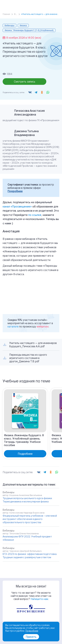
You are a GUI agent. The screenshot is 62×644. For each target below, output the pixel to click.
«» (17, 206)
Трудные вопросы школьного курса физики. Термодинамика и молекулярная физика (28, 500)
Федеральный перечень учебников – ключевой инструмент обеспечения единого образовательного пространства (30, 519)
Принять (31, 637)
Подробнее (15, 191)
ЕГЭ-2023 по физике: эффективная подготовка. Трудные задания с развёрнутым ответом (30, 556)
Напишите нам (39, 599)
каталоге (13, 326)
